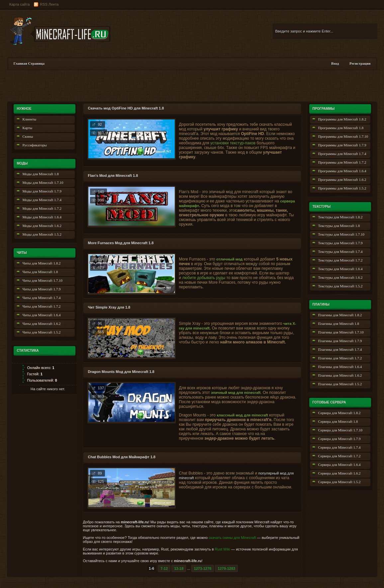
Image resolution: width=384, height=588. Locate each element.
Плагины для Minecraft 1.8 (339, 324)
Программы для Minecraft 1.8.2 (342, 119)
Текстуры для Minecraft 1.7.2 (340, 260)
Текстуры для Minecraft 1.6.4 (340, 269)
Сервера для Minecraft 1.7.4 (339, 447)
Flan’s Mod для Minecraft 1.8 (113, 176)
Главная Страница (29, 63)
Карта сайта (19, 4)
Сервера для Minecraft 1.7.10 (340, 430)
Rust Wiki (223, 549)
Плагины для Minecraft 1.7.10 (341, 332)
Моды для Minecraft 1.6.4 (42, 217)
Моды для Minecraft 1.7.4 (42, 200)
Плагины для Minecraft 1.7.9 (340, 341)
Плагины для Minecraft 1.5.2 (340, 384)
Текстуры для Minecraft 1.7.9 (340, 243)
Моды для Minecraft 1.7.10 (43, 183)
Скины (28, 136)
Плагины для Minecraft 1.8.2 (340, 315)
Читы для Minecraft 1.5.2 (42, 332)
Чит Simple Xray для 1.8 (109, 307)
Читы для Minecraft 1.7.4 (42, 298)
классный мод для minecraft (242, 415)
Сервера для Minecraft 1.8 (338, 421)
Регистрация (360, 63)
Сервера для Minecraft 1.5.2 (339, 482)
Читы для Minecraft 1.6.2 (42, 324)
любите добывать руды (204, 278)
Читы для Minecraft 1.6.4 (42, 315)
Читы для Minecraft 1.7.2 (42, 306)
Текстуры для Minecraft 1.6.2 (340, 277)
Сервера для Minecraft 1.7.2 (339, 456)
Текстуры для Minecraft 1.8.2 (340, 217)
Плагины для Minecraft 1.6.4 (340, 367)
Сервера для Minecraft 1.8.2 (339, 413)
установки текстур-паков (233, 143)
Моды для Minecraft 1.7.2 (42, 208)
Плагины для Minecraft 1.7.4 (340, 349)
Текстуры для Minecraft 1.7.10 (341, 234)
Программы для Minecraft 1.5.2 (342, 188)
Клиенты (30, 119)
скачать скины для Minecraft (232, 538)
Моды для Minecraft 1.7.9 (42, 191)
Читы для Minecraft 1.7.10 (43, 280)
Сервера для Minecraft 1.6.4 (339, 465)
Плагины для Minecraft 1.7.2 (340, 358)
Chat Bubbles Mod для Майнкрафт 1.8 (122, 457)
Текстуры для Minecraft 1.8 (339, 226)
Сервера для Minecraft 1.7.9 (339, 439)
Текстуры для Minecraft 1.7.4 (340, 252)
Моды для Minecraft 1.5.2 (42, 234)
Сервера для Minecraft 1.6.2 (339, 473)
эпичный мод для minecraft (236, 393)
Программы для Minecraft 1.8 (341, 128)
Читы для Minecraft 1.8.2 (42, 263)
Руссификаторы (35, 145)
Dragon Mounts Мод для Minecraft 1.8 (121, 372)
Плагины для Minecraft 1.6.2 (340, 375)
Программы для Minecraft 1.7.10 (343, 136)
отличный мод (229, 259)
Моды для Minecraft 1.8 (41, 174)
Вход (335, 63)
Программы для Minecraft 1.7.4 (342, 154)
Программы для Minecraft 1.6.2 (342, 180)
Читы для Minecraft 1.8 (40, 272)
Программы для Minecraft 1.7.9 (342, 145)
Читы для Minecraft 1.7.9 (42, 289)
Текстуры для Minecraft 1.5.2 (340, 286)
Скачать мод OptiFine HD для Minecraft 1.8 (126, 108)
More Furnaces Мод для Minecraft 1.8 (121, 243)
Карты (28, 128)
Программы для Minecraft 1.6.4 (342, 171)
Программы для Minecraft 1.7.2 (342, 162)
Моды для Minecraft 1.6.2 (42, 226)
